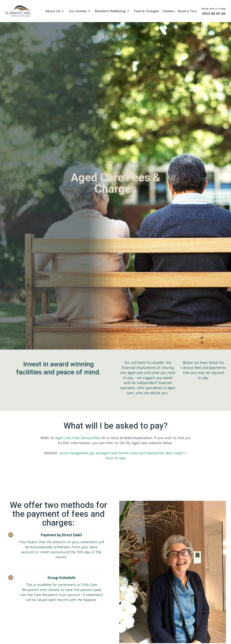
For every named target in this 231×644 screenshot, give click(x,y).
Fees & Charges (146, 11)
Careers (169, 11)
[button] (55, 11)
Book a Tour (188, 11)
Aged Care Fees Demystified (78, 438)
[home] (18, 11)
